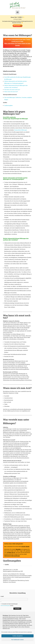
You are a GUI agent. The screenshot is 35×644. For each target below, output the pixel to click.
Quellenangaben (8, 105)
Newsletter (18, 549)
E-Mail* (2, 596)
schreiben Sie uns (11, 553)
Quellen (7, 564)
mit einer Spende (25, 547)
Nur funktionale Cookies (18, 640)
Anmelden (17, 609)
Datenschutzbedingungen (5, 606)
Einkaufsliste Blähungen (21, 130)
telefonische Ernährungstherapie (12, 556)
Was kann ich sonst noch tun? (12, 90)
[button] (18, 12)
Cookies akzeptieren (18, 636)
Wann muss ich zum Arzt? (11, 92)
